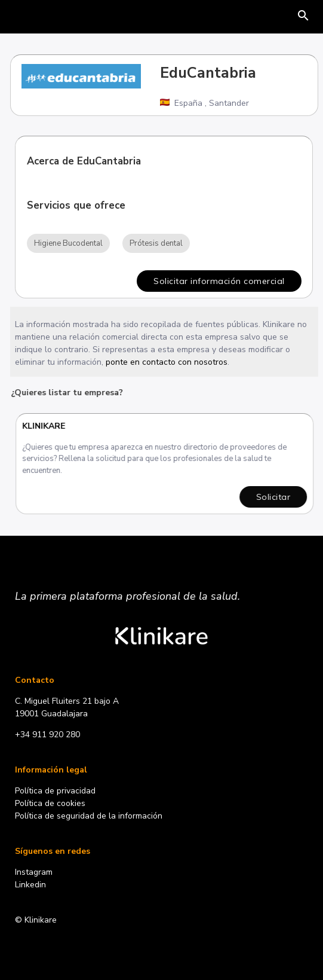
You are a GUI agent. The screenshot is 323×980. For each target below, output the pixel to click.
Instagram (34, 872)
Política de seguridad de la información (89, 816)
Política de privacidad (55, 791)
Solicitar (275, 497)
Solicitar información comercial (219, 281)
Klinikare (45, 426)
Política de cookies (50, 803)
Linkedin (30, 885)
